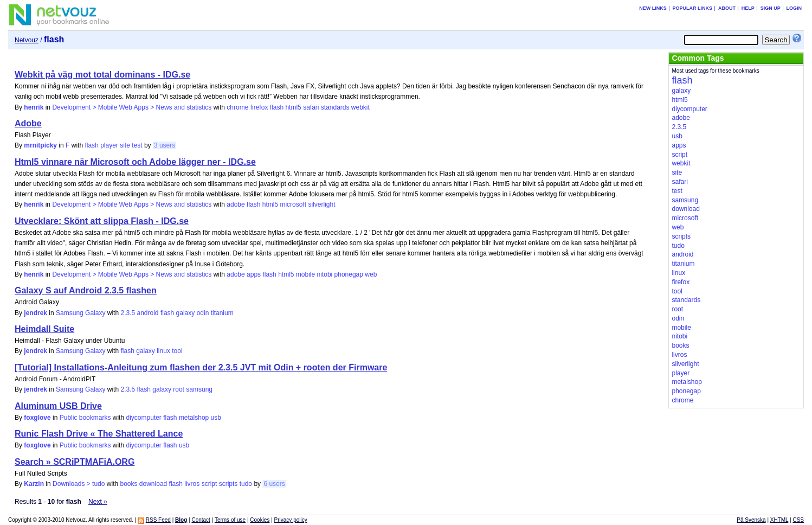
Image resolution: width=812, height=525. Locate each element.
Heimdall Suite (44, 329)
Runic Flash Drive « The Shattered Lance (99, 434)
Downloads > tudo (79, 484)
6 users (274, 484)
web (371, 274)
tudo (246, 484)
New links (653, 8)
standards (335, 107)
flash (277, 107)
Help (748, 8)
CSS (798, 520)
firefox (259, 107)
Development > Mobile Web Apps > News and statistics (132, 107)
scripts (228, 484)
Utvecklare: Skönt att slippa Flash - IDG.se (102, 221)
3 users (165, 145)
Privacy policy (291, 520)
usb (216, 418)
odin (203, 313)
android (148, 313)
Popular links (693, 8)
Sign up (771, 8)
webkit (360, 107)
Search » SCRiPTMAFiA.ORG (75, 462)
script (210, 484)
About (727, 8)
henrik (34, 107)
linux (163, 351)
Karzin (34, 484)
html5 (293, 107)
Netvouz (27, 40)
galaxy (186, 313)
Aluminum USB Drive (58, 406)
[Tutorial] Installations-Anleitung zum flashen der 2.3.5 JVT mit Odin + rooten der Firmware (201, 367)
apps (254, 274)
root (179, 389)
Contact (201, 520)
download (153, 484)
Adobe (28, 123)
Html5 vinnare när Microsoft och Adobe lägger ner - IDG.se (135, 162)
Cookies (260, 520)
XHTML (779, 520)
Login (794, 8)
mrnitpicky (40, 145)
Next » (98, 502)
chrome (237, 107)
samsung (199, 389)
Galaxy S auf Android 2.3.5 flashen (86, 290)
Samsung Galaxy (80, 313)
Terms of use (230, 520)
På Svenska (751, 520)
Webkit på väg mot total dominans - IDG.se (102, 75)
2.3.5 (128, 313)
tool (177, 351)
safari (311, 107)
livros (192, 484)
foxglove (37, 418)
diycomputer (143, 418)
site (125, 145)
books (128, 484)
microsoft (293, 204)
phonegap (349, 274)
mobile (305, 274)
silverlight (321, 204)
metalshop (194, 418)
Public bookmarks (85, 418)
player (109, 145)
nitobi (325, 274)
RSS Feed (158, 520)
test (137, 145)
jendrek (36, 313)
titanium (222, 313)
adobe (236, 204)
